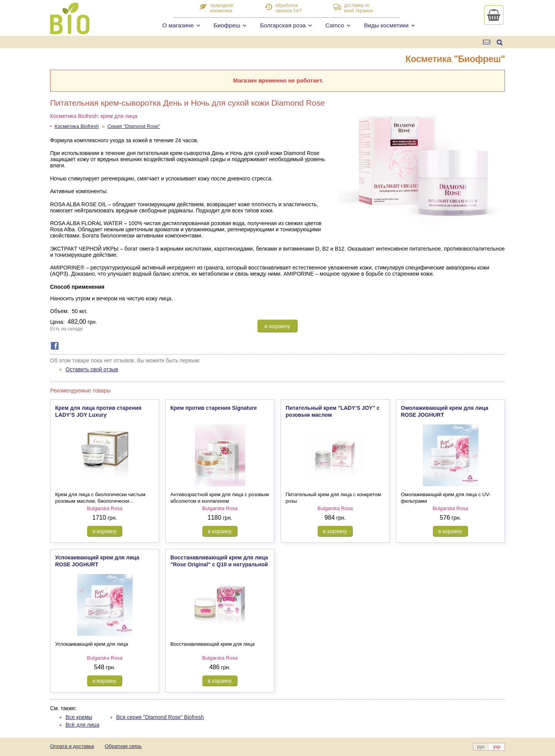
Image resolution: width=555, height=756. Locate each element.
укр (497, 747)
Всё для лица (82, 725)
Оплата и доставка (72, 746)
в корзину (277, 326)
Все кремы (79, 717)
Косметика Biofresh (77, 126)
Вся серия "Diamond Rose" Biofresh (160, 717)
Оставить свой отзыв (92, 369)
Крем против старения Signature (214, 408)
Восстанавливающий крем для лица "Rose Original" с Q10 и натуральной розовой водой (219, 564)
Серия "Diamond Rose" (134, 126)
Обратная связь (123, 746)
